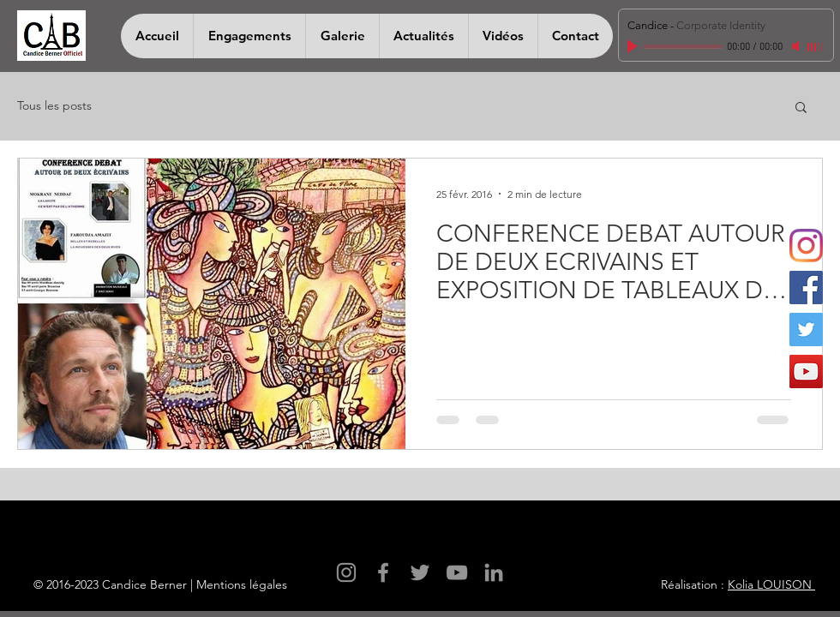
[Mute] (797, 46)
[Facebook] (806, 288)
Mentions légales (242, 584)
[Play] (634, 46)
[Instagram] (806, 246)
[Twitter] (806, 329)
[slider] (816, 47)
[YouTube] (806, 371)
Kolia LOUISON (771, 584)
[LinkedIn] (494, 572)
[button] (801, 108)
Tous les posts (54, 105)
